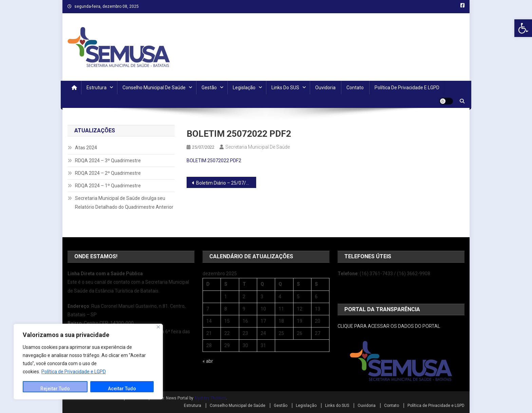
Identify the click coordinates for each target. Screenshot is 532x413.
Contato (355, 88)
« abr (208, 361)
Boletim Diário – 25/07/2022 (226, 183)
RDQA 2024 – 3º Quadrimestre (108, 161)
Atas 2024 (86, 148)
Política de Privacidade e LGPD (74, 372)
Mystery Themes (210, 398)
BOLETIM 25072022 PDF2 (214, 161)
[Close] (158, 327)
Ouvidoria (325, 88)
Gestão (209, 88)
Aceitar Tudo (122, 389)
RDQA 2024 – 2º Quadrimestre (108, 173)
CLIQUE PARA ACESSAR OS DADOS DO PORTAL (389, 326)
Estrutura (97, 88)
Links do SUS (285, 88)
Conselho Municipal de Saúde (154, 88)
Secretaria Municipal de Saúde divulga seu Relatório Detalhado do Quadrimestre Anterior (124, 203)
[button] (523, 28)
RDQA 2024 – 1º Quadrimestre (108, 186)
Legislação (244, 88)
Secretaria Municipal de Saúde (258, 147)
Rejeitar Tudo (55, 389)
